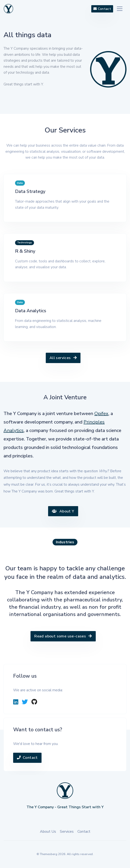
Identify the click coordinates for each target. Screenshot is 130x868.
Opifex (101, 414)
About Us (48, 832)
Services (67, 832)
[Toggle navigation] (120, 9)
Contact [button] (102, 9)
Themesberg (49, 854)
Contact (27, 758)
